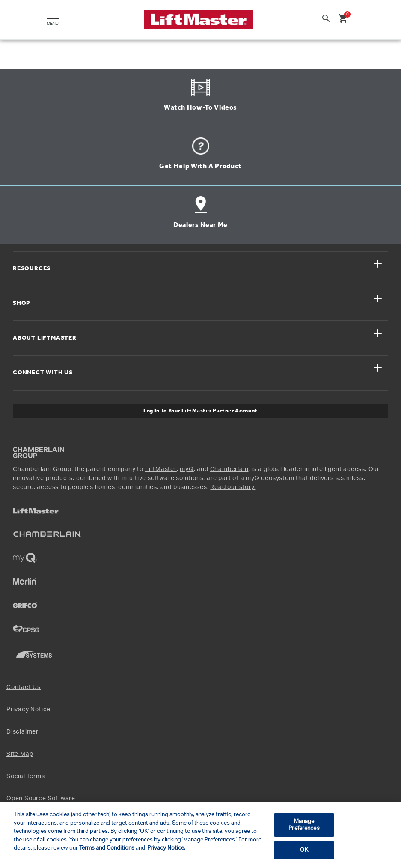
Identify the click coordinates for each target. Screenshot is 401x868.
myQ (187, 469)
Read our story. (233, 487)
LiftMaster (161, 469)
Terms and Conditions (107, 848)
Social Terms (26, 776)
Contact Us (24, 687)
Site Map (20, 754)
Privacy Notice (28, 710)
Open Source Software (41, 799)
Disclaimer (22, 732)
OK (304, 850)
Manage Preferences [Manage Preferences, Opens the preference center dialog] (304, 825)
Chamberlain (229, 469)
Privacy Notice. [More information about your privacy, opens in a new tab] (166, 848)
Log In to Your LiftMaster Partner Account (200, 411)
